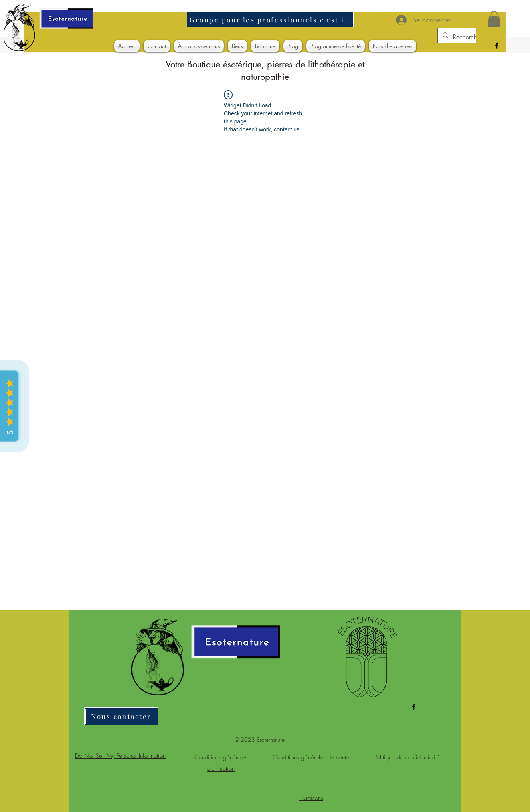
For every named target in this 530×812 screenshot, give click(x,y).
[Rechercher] (469, 37)
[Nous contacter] (121, 716)
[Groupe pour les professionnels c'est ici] (270, 19)
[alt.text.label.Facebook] (497, 46)
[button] (494, 19)
